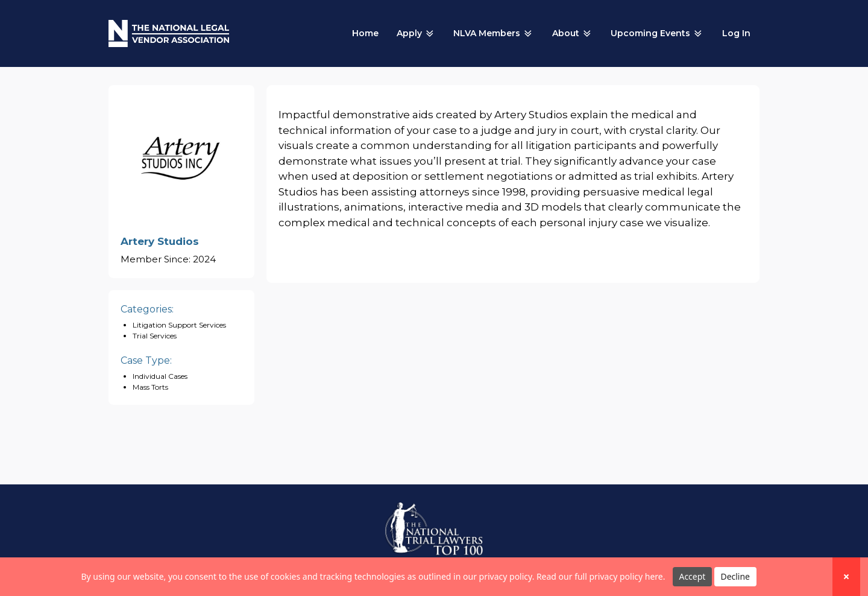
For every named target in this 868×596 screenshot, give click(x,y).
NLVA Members (494, 34)
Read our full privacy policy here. (601, 576)
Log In (736, 33)
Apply (416, 34)
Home (365, 33)
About (573, 34)
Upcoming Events (657, 34)
